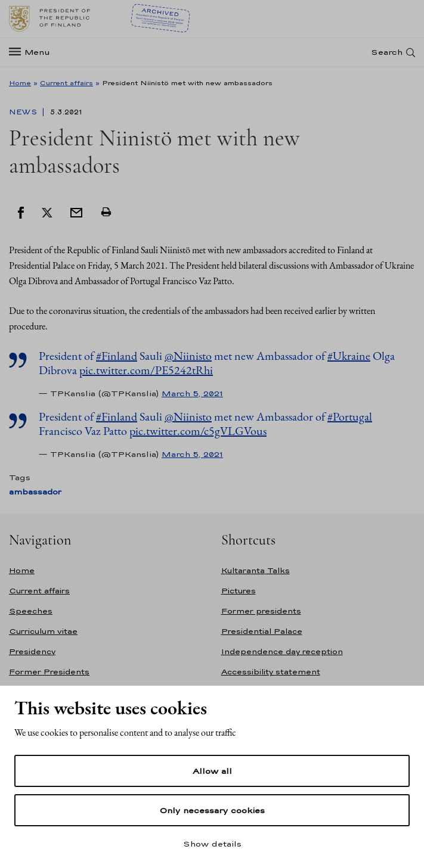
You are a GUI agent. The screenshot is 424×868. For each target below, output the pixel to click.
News (24, 112)
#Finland (117, 356)
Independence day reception (282, 651)
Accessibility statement (271, 672)
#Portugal (350, 416)
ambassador (35, 492)
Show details (212, 844)
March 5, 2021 (192, 393)
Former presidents (261, 611)
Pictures (239, 591)
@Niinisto (188, 356)
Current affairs (66, 83)
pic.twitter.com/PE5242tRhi (146, 370)
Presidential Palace (262, 631)
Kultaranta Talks (256, 570)
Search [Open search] (387, 52)
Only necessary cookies (212, 810)
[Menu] (33, 52)
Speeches (31, 611)
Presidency (32, 651)
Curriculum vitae (43, 631)
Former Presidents (49, 672)
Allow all (212, 771)
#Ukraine (349, 356)
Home (20, 83)
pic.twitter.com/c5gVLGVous (198, 431)
